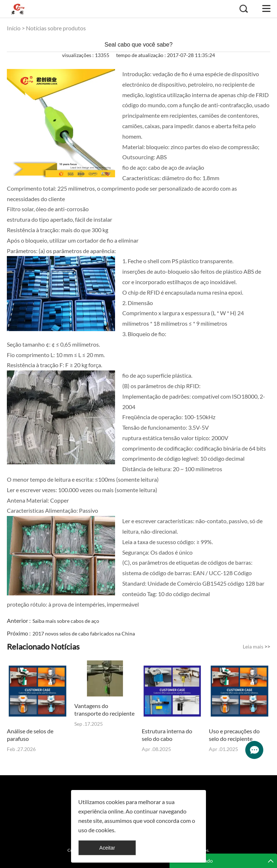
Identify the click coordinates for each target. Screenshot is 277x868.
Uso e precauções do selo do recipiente (234, 735)
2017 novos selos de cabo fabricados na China (84, 633)
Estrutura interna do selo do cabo (167, 735)
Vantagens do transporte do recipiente (104, 709)
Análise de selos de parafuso (30, 735)
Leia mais (256, 646)
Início (14, 28)
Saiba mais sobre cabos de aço (66, 621)
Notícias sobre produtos (56, 28)
